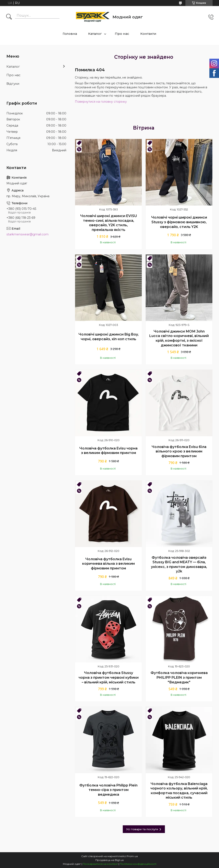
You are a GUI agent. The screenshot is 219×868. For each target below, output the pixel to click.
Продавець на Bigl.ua (109, 860)
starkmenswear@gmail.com (27, 234)
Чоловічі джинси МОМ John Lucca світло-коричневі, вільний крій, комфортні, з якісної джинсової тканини (179, 338)
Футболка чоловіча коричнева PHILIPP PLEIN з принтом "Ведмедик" (179, 677)
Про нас (122, 34)
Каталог (95, 34)
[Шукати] (9, 17)
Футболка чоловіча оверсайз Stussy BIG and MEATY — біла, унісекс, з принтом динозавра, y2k (179, 565)
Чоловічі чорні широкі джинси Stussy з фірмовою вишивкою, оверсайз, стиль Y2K (179, 222)
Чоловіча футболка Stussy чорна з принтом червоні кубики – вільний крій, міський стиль (109, 677)
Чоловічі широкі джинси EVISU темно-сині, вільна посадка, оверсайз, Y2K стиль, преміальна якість (109, 223)
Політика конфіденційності (138, 864)
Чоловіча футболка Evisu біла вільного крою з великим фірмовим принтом (179, 451)
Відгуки (13, 84)
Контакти (148, 34)
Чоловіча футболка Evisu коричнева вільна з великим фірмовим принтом (108, 564)
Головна (70, 34)
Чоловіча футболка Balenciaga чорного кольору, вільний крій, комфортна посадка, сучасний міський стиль (179, 791)
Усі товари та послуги (142, 829)
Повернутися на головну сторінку (101, 102)
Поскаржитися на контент (100, 864)
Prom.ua (132, 856)
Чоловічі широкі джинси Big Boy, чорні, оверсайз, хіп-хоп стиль (109, 337)
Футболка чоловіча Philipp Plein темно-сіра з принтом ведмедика (108, 790)
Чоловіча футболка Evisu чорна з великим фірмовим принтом (108, 451)
